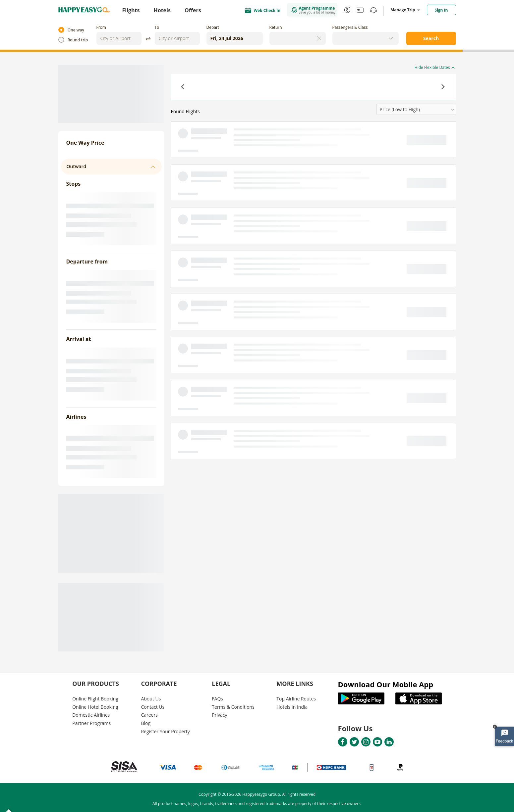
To (157, 27)
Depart (213, 27)
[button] (183, 87)
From (101, 27)
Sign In (441, 10)
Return (276, 27)
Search (431, 38)
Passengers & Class (350, 27)
